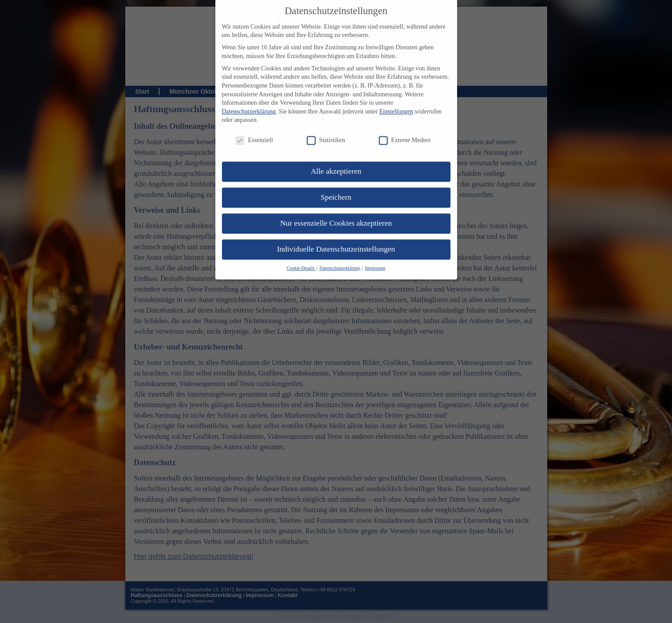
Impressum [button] (375, 257)
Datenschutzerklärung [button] (340, 257)
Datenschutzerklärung (249, 100)
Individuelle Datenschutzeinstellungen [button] (336, 237)
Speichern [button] (336, 186)
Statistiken (326, 129)
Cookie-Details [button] (301, 257)
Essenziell (254, 129)
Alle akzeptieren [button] (336, 160)
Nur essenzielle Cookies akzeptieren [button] (336, 211)
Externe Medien (405, 129)
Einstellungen (396, 100)
